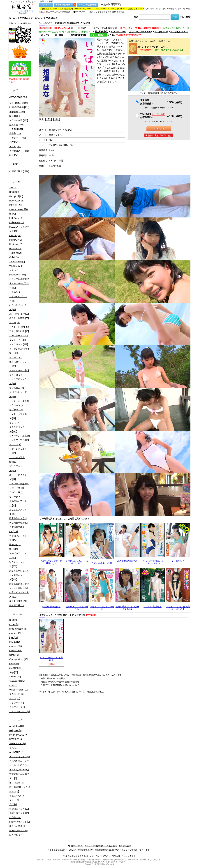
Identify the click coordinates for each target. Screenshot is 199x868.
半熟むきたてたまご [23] (18, 503)
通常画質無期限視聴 (147, 102)
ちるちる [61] (16, 292)
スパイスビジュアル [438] (18, 394)
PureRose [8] (16, 249)
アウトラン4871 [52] (19, 327)
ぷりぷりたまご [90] (19, 314)
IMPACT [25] (15, 205)
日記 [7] (13, 804)
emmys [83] (15, 633)
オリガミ (45, 35)
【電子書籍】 (59, 35)
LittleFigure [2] (16, 218)
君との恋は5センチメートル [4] (20, 789)
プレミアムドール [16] (17, 468)
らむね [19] (15, 323)
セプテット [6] (16, 410)
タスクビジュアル (179, 32)
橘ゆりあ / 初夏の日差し (77, 608)
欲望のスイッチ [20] (19, 809)
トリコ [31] (15, 698)
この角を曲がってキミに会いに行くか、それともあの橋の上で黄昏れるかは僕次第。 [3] (19, 770)
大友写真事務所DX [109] (17, 529)
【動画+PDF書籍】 (78, 35)
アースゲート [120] (19, 336)
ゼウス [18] (15, 423)
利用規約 (116, 856)
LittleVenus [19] (17, 222)
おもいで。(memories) (140, 32)
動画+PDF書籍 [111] (19, 107)
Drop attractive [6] (18, 629)
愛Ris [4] (14, 549)
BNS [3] (13, 620)
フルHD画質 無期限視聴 (152, 116)
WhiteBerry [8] (16, 266)
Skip (51, 140)
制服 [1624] (15, 116)
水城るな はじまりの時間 (102, 608)
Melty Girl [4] (15, 730)
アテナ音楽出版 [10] (19, 331)
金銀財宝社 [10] (17, 605)
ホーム (12, 18)
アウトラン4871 (118, 32)
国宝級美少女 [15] (18, 518)
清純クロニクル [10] (19, 813)
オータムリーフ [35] (19, 370)
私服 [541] (14, 155)
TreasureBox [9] (17, 262)
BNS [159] (14, 192)
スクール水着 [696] (19, 120)
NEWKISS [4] (16, 739)
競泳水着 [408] (16, 125)
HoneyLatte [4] (16, 201)
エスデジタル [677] (19, 344)
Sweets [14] (15, 677)
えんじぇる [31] (17, 694)
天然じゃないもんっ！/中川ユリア (77, 562)
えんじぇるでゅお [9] (20, 757)
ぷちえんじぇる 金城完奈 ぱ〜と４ (178, 608)
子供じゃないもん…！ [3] (17, 798)
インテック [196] (17, 340)
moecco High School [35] (16, 653)
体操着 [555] (15, 133)
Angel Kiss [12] (17, 726)
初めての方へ (80, 12)
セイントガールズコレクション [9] (19, 403)
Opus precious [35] (19, 659)
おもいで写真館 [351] (20, 279)
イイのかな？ (178, 561)
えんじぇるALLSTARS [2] (16, 750)
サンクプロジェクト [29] (18, 381)
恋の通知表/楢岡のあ (127, 561)
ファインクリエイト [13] (18, 451)
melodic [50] (15, 235)
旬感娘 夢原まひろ (51, 607)
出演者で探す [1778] (19, 171)
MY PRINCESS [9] (18, 735)
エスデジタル (161, 32)
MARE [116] (15, 642)
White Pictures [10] (19, 690)
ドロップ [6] (15, 444)
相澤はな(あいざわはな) (60, 130)
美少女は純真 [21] (18, 601)
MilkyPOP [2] (16, 240)
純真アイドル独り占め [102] (19, 595)
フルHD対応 (55, 145)
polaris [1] (14, 664)
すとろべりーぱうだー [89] (19, 286)
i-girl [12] (14, 637)
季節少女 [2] (15, 545)
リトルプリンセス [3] (20, 711)
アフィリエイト (128, 856)
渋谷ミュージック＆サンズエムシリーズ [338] (19, 575)
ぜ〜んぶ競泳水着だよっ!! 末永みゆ (153, 562)
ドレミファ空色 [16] (19, 440)
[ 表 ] (49, 119)
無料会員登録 (118, 12)
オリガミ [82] (16, 357)
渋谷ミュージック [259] (17, 564)
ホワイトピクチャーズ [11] (19, 477)
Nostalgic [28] (16, 244)
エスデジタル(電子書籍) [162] (20, 351)
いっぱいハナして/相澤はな (51, 659)
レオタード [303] (17, 138)
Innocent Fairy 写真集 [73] (19, 212)
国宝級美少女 (101, 32)
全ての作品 (23, 18)
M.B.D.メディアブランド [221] (19, 229)
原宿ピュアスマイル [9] (18, 512)
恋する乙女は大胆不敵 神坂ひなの (53, 562)
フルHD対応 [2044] (19, 103)
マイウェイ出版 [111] (20, 484)
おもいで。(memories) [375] (18, 272)
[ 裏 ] (57, 119)
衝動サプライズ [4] (18, 831)
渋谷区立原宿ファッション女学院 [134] (19, 586)
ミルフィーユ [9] (17, 707)
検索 (136, 17)
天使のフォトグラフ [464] (18, 538)
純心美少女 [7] (16, 817)
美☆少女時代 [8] (17, 826)
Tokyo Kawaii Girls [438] (16, 255)
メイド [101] (15, 146)
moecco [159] (16, 646)
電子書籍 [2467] (17, 112)
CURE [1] (14, 624)
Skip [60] (14, 672)
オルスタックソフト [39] (18, 364)
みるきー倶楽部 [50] (19, 318)
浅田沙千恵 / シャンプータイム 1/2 (127, 608)
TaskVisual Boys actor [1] (17, 683)
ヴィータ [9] (15, 497)
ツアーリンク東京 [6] (20, 436)
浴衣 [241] (14, 142)
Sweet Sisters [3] (17, 743)
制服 (65, 145)
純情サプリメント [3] (20, 822)
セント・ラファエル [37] (18, 416)
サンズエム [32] (17, 388)
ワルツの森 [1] (16, 492)
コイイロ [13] (16, 375)
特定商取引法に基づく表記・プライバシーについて (87, 856)
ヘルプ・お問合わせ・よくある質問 (101, 846)
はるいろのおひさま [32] (18, 307)
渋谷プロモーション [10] (18, 555)
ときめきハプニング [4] (18, 299)
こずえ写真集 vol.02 (102, 563)
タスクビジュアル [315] (17, 429)
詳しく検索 (185, 17)
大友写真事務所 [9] (18, 523)
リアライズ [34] (17, 488)
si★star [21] (15, 668)
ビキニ (72, 145)
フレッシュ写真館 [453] (17, 460)
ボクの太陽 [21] (17, 783)
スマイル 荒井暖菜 (153, 607)
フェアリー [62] (17, 703)
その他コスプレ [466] (20, 151)
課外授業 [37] (16, 835)
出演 (43, 130)
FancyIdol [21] (16, 196)
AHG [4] (13, 188)
